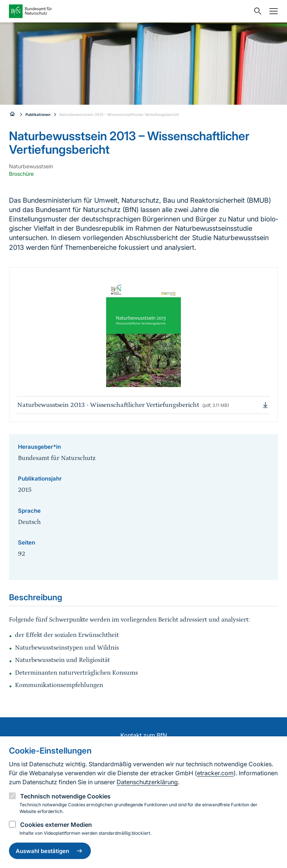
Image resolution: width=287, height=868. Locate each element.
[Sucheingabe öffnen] (256, 11)
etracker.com (215, 773)
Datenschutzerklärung (147, 782)
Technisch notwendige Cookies (65, 796)
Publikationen (38, 114)
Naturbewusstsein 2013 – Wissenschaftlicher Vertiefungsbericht (119, 114)
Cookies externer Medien (56, 825)
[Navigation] (272, 11)
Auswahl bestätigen (50, 851)
